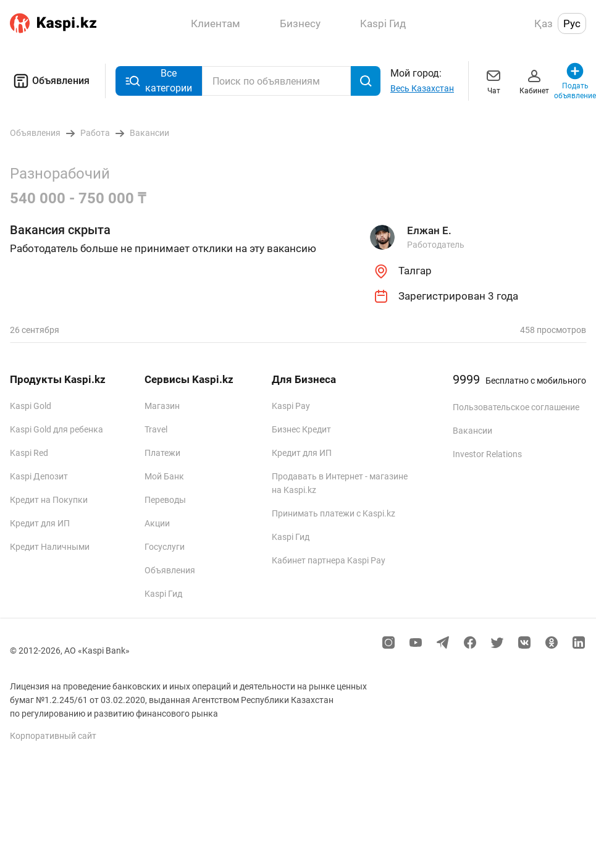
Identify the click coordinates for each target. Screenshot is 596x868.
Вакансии (472, 431)
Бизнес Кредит (301, 429)
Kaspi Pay (291, 406)
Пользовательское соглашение (516, 407)
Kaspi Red (29, 453)
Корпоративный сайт (53, 736)
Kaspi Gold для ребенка (57, 429)
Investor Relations (487, 454)
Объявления (50, 81)
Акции (157, 523)
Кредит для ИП (40, 523)
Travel (156, 429)
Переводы (165, 500)
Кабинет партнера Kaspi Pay (329, 560)
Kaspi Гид (163, 594)
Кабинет (534, 81)
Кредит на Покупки (49, 500)
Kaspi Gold (31, 406)
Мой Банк (164, 476)
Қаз (544, 23)
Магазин (162, 406)
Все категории (159, 81)
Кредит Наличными (50, 547)
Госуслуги (165, 547)
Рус (572, 23)
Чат (493, 81)
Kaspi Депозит (39, 476)
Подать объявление (575, 81)
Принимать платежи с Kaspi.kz (334, 513)
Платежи (162, 453)
